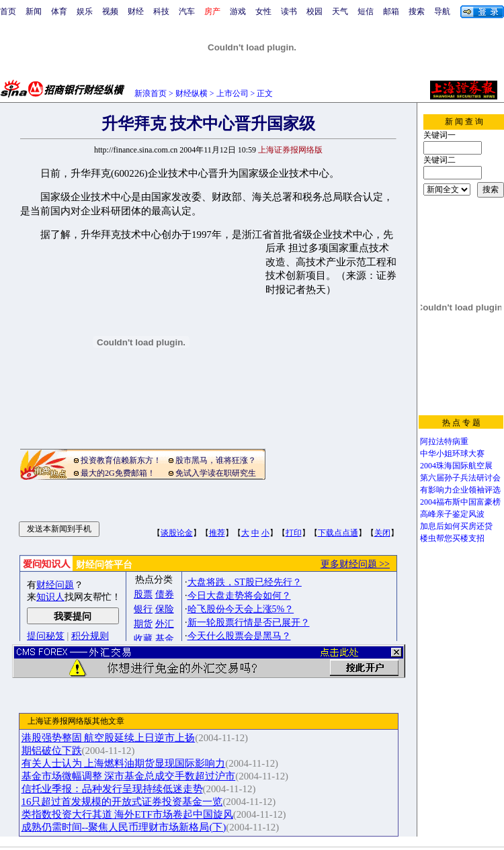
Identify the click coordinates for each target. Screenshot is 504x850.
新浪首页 (151, 93)
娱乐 (85, 11)
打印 (294, 533)
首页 (8, 11)
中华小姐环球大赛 (452, 454)
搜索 (417, 11)
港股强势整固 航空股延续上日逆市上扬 (109, 738)
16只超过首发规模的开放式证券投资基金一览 (122, 802)
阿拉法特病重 (444, 441)
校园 (314, 11)
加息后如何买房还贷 (456, 526)
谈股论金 (177, 533)
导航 (442, 11)
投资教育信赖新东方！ (121, 460)
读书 (289, 11)
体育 (59, 11)
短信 (366, 11)
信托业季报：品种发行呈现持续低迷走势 (112, 789)
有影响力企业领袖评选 (460, 490)
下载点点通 (338, 533)
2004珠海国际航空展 (456, 466)
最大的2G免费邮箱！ (118, 473)
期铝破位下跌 (52, 751)
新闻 (34, 11)
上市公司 (233, 93)
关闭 (382, 533)
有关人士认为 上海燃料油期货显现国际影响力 (124, 763)
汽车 (187, 11)
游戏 (238, 11)
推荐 (217, 533)
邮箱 (391, 11)
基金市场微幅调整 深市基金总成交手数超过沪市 (129, 776)
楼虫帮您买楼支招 (452, 538)
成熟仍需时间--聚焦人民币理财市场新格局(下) (124, 827)
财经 (136, 11)
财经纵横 (192, 93)
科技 (161, 11)
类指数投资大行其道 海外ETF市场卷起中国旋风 (127, 814)
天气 (340, 11)
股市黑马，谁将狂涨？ (216, 460)
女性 (263, 11)
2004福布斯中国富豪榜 (460, 502)
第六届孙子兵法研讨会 (460, 478)
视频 (110, 11)
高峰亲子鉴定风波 (452, 514)
